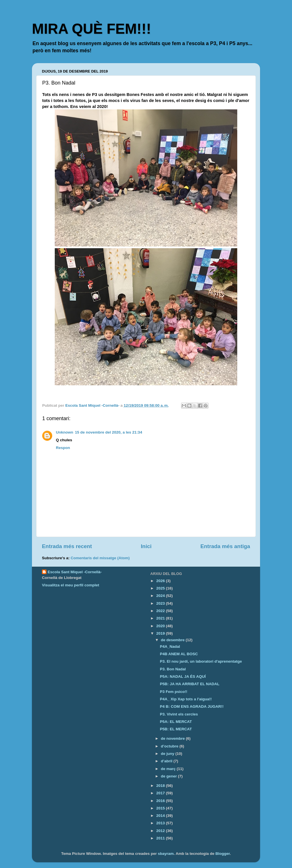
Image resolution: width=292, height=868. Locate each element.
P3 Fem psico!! (174, 692)
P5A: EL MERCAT (176, 722)
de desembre (173, 640)
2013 (161, 823)
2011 (161, 838)
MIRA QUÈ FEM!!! (92, 29)
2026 (161, 581)
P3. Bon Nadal (173, 669)
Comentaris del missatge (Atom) (100, 558)
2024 (161, 596)
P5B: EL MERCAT (176, 729)
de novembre (173, 738)
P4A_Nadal (170, 647)
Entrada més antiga (225, 546)
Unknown (65, 432)
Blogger (223, 854)
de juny (168, 754)
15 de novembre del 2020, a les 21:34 (109, 432)
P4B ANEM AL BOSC (179, 654)
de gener (169, 776)
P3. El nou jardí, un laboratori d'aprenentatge (201, 661)
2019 (161, 633)
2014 (161, 816)
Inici (146, 546)
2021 (161, 618)
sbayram (166, 854)
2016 (161, 801)
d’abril (167, 761)
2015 (161, 808)
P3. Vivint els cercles (179, 714)
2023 (161, 603)
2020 (161, 626)
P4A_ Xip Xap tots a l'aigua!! (186, 699)
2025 (161, 588)
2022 (161, 611)
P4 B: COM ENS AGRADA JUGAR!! (192, 706)
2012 (161, 831)
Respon (63, 448)
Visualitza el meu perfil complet (71, 585)
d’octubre (170, 746)
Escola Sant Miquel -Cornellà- (75, 572)
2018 (161, 786)
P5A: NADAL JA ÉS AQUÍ (183, 676)
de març (169, 769)
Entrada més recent (67, 546)
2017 (161, 793)
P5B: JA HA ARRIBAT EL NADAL (190, 684)
